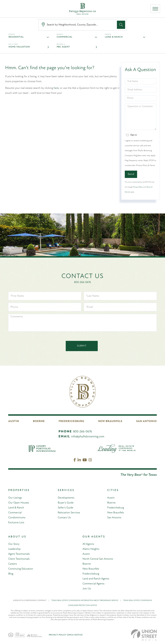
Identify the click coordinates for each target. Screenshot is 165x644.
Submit (82, 346)
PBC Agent (63, 47)
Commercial (65, 37)
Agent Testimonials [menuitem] (19, 554)
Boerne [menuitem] (111, 503)
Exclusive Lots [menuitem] (16, 523)
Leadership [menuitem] (14, 549)
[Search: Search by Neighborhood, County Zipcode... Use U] (78, 25)
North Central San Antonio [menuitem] (98, 559)
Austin (14, 421)
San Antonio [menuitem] (114, 518)
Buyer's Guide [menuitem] (66, 503)
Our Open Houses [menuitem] (19, 503)
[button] (121, 25)
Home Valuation (19, 47)
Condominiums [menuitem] (17, 518)
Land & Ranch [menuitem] (16, 508)
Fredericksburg (72, 421)
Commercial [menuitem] (15, 513)
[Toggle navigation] (155, 9)
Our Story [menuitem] (14, 544)
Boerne (39, 421)
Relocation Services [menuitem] (69, 513)
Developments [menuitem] (66, 498)
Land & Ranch (114, 37)
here (56, 88)
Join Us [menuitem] (87, 589)
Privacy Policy (138, 187)
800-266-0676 (82, 282)
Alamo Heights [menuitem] (91, 549)
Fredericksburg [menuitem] (116, 508)
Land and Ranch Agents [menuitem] (96, 579)
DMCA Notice (75, 635)
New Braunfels (110, 421)
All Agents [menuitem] (88, 544)
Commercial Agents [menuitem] (93, 584)
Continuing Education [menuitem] (21, 569)
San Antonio (147, 421)
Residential (16, 37)
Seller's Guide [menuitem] (65, 508)
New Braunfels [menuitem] (116, 513)
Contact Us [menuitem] (64, 518)
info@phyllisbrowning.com (88, 437)
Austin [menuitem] (111, 498)
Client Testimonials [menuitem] (19, 559)
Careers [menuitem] (12, 564)
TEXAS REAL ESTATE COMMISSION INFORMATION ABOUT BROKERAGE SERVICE (87, 601)
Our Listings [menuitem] (15, 498)
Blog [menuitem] (11, 574)
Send (131, 174)
